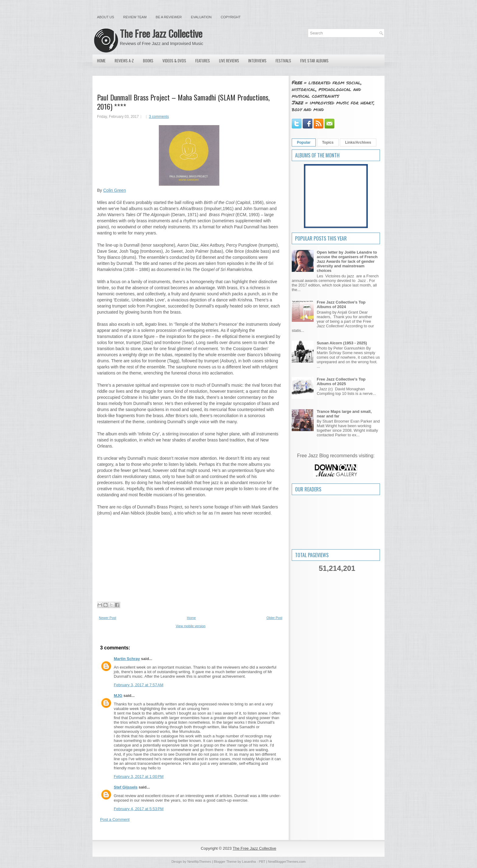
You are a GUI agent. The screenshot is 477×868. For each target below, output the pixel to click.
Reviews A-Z (124, 61)
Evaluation (201, 17)
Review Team (135, 17)
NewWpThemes (199, 862)
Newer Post (108, 618)
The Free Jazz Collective (161, 33)
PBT (262, 862)
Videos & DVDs (174, 61)
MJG (118, 696)
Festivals (283, 61)
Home (101, 61)
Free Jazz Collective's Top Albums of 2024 (341, 304)
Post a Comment (115, 819)
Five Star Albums (314, 61)
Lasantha (249, 862)
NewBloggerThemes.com (287, 862)
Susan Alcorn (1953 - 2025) (342, 343)
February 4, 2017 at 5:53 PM (139, 809)
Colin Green (115, 190)
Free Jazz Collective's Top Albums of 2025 (341, 381)
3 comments (159, 117)
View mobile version (191, 626)
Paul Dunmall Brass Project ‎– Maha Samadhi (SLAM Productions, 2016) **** (183, 102)
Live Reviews (229, 61)
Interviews (257, 61)
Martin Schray (127, 659)
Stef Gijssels (126, 787)
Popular (304, 142)
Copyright (231, 17)
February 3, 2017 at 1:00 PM (139, 777)
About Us (106, 17)
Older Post (274, 618)
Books (148, 61)
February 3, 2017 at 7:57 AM (139, 685)
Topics (328, 142)
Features (203, 61)
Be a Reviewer (169, 17)
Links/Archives (358, 142)
